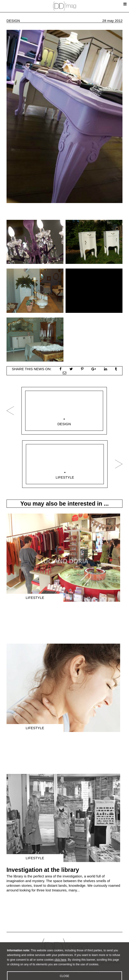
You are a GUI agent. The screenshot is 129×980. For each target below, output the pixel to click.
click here (60, 964)
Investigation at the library (43, 870)
